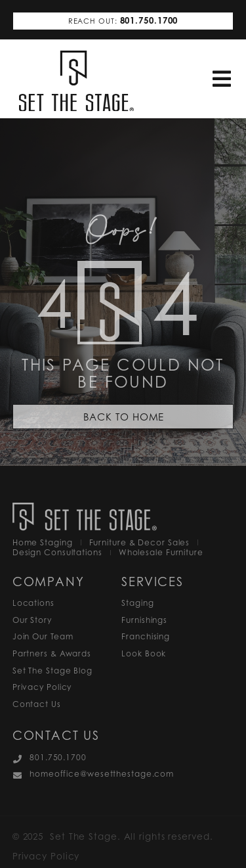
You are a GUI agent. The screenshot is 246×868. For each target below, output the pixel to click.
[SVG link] (76, 81)
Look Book (144, 653)
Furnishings (144, 620)
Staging (137, 603)
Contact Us (37, 704)
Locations (33, 603)
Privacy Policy (42, 687)
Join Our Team (43, 636)
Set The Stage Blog (52, 671)
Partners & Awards (52, 653)
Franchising (146, 636)
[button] (222, 79)
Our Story (32, 620)
